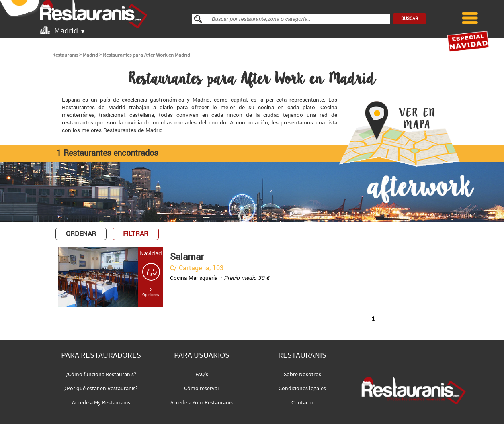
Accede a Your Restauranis (202, 402)
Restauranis (65, 55)
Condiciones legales (302, 388)
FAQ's (202, 374)
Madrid (90, 55)
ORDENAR (81, 234)
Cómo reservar (202, 388)
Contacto (302, 402)
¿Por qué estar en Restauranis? (101, 388)
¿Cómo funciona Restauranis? (101, 374)
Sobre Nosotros (302, 374)
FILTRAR (136, 234)
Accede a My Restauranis (101, 402)
